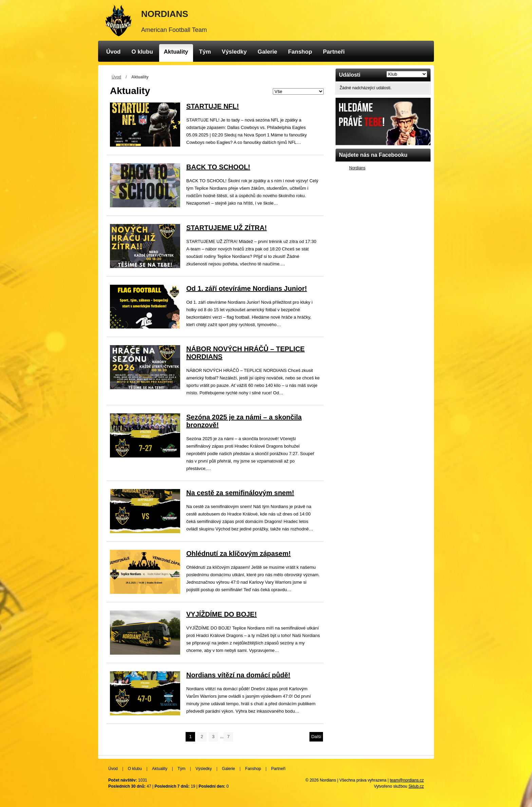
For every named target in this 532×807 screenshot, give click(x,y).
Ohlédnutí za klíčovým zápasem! (239, 553)
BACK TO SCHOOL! (218, 167)
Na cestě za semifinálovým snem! (240, 493)
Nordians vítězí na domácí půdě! (238, 675)
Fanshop (300, 52)
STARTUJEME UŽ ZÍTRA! (226, 228)
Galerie (267, 52)
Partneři (334, 52)
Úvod (113, 52)
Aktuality (176, 52)
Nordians (357, 168)
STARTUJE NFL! (213, 106)
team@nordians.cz (407, 780)
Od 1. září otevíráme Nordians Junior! (247, 288)
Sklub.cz (416, 786)
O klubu (142, 52)
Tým (205, 52)
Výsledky (234, 52)
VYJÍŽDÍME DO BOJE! (222, 614)
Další (316, 737)
